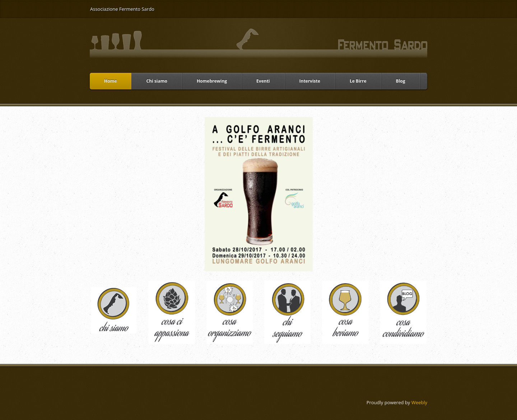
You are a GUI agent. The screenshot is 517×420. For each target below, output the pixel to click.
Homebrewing (212, 81)
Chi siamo (157, 81)
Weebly (419, 402)
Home (110, 81)
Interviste (310, 81)
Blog (401, 81)
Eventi (263, 81)
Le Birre (358, 81)
